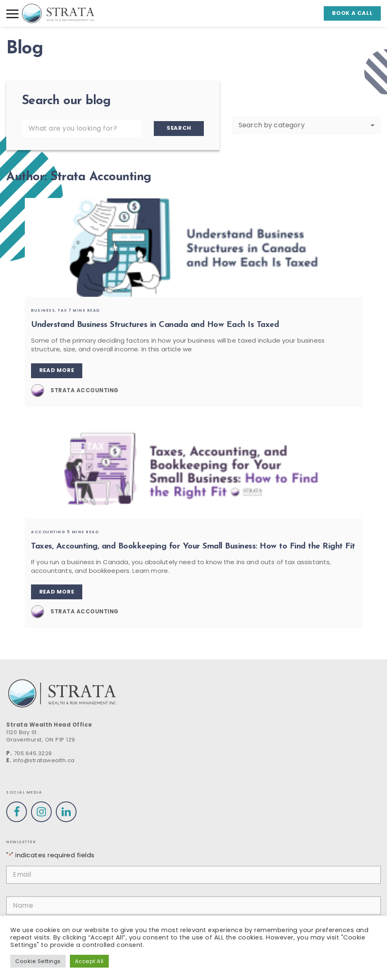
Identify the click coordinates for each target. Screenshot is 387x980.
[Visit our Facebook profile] (17, 812)
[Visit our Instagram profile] (41, 812)
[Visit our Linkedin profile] (66, 812)
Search (179, 128)
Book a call (352, 13)
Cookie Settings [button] (38, 961)
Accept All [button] (89, 961)
